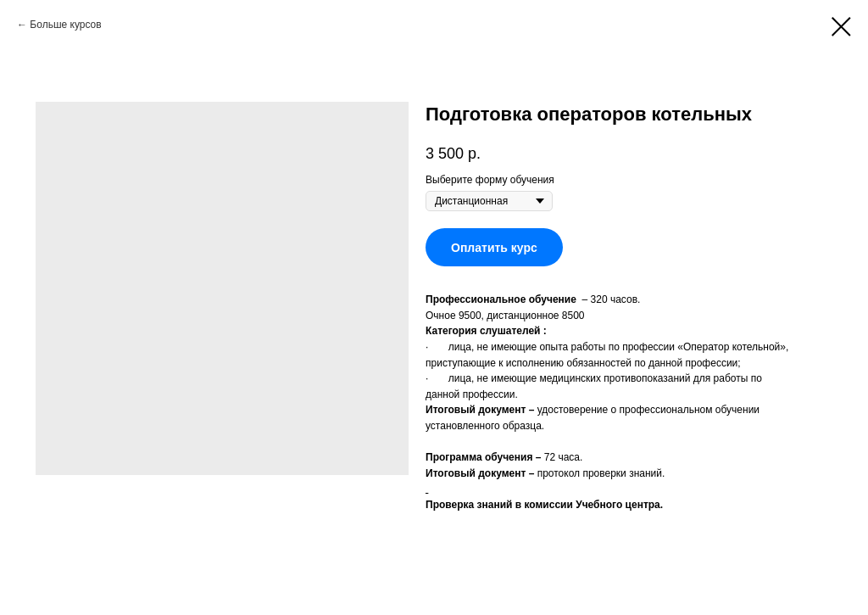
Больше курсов (65, 25)
